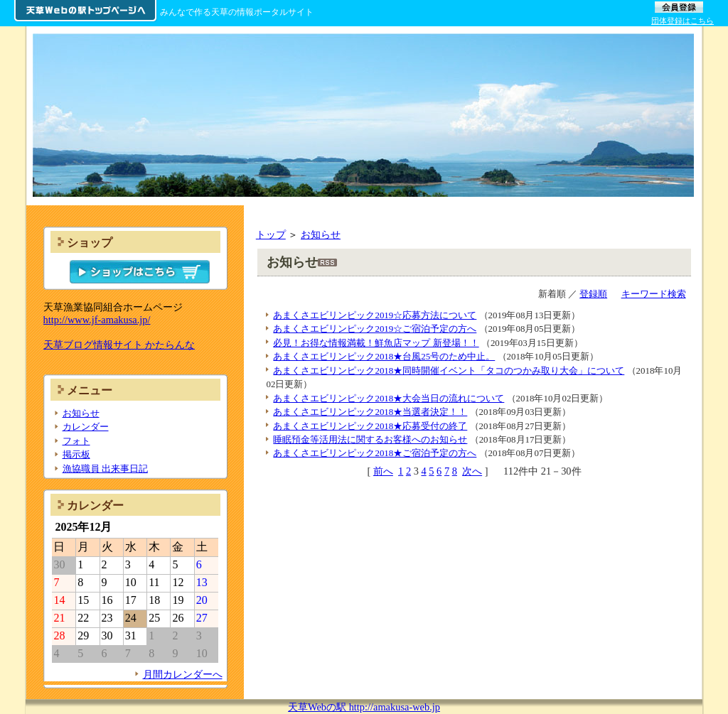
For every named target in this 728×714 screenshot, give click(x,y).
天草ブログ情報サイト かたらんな (119, 345)
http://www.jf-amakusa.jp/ (97, 320)
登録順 (593, 294)
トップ (271, 234)
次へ (472, 471)
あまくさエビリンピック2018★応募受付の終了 (370, 426)
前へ (383, 471)
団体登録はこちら (682, 21)
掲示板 (76, 454)
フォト (76, 441)
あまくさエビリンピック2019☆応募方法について (375, 315)
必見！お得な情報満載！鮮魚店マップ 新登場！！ (376, 343)
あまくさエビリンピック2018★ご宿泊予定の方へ (375, 453)
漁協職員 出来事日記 (105, 469)
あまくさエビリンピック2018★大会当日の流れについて (389, 398)
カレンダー (86, 427)
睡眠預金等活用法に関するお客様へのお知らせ (370, 439)
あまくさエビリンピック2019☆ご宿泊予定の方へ (375, 329)
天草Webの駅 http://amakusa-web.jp (364, 707)
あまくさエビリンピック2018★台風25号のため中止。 (384, 356)
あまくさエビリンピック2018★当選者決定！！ (370, 412)
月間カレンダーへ (183, 674)
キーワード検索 (654, 294)
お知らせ (321, 234)
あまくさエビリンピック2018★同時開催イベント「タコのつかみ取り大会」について (449, 370)
